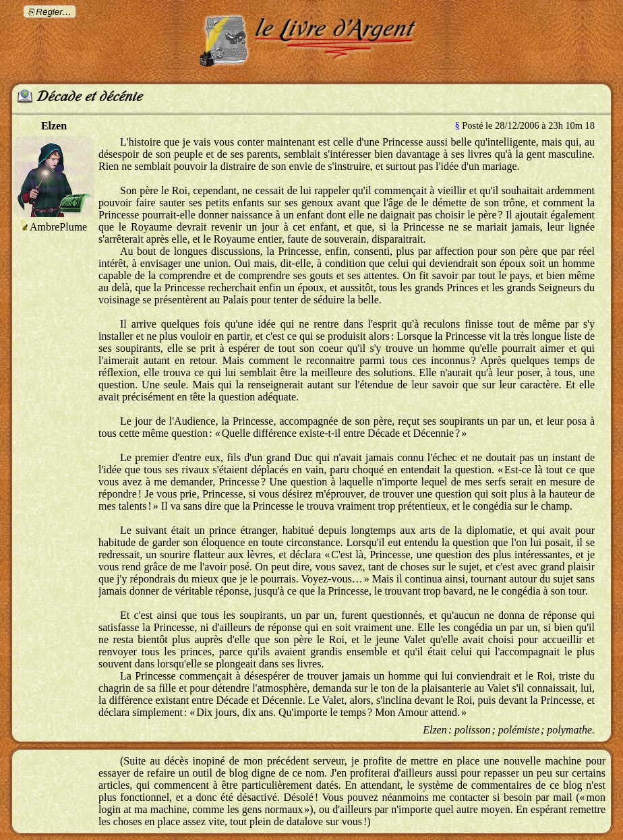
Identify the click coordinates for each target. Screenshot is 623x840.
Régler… (54, 12)
